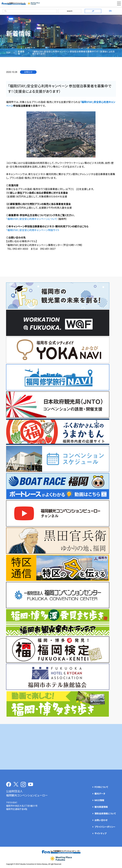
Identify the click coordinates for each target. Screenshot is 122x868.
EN (110, 11)
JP (93, 11)
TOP (8, 53)
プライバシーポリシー (105, 827)
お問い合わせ (101, 820)
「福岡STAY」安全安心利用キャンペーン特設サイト (33, 230)
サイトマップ (100, 834)
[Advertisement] (61, 747)
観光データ (100, 794)
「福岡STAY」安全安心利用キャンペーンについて (32, 219)
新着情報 (21, 53)
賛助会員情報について (105, 814)
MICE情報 (99, 800)
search (70, 11)
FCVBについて (101, 787)
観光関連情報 (101, 807)
